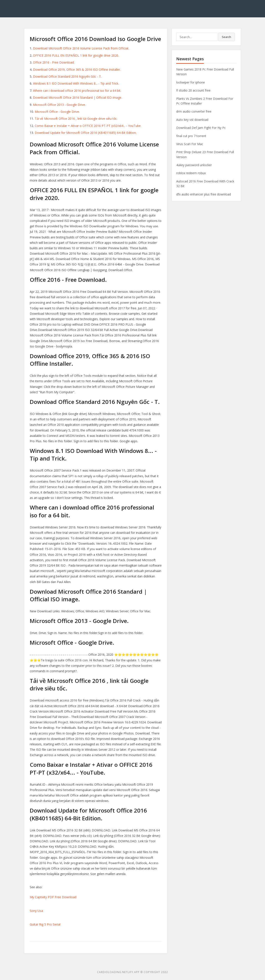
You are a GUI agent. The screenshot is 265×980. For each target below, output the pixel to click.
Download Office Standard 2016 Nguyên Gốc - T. (67, 76)
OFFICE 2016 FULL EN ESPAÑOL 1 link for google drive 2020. (76, 55)
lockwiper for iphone (191, 82)
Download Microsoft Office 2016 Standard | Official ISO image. (77, 98)
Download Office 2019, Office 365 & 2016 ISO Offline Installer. (77, 70)
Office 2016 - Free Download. (54, 62)
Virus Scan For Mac (190, 144)
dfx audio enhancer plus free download (204, 194)
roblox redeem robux (191, 173)
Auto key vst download (192, 120)
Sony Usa (36, 911)
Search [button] (226, 37)
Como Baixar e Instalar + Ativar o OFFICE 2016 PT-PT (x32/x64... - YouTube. (88, 126)
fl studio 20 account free (193, 90)
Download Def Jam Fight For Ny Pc (201, 128)
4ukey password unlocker (194, 165)
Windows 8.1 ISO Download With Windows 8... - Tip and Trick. (76, 83)
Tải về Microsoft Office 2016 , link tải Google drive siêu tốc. (76, 119)
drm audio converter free (194, 111)
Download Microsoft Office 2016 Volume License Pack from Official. (81, 48)
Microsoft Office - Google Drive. (57, 112)
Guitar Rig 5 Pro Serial (45, 924)
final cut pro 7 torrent (191, 136)
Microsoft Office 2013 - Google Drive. (59, 105)
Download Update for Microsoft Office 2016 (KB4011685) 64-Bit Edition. (86, 133)
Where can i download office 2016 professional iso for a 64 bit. (77, 91)
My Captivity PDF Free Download (53, 897)
